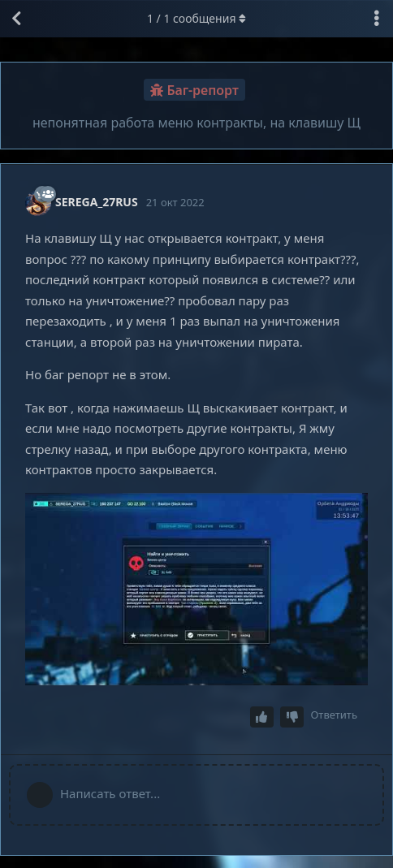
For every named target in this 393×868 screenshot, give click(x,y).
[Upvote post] (262, 717)
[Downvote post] (292, 717)
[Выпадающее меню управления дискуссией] (377, 19)
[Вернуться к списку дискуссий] (16, 19)
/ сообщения (196, 18)
